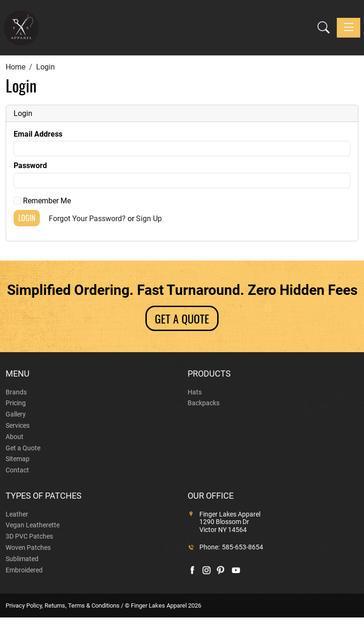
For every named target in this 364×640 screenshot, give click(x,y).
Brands (16, 392)
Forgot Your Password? (87, 219)
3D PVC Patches (29, 536)
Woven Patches (28, 547)
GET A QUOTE (182, 318)
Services (18, 425)
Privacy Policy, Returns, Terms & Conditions (63, 605)
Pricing (16, 403)
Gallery (16, 414)
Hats (195, 392)
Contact (17, 470)
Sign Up (149, 219)
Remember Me (42, 201)
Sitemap (18, 459)
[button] (323, 28)
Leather (17, 514)
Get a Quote (23, 448)
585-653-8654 (243, 547)
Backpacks (204, 403)
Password (30, 166)
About (15, 437)
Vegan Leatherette (33, 525)
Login (27, 218)
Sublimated (22, 559)
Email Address (38, 134)
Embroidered (24, 570)
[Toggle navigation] (349, 28)
